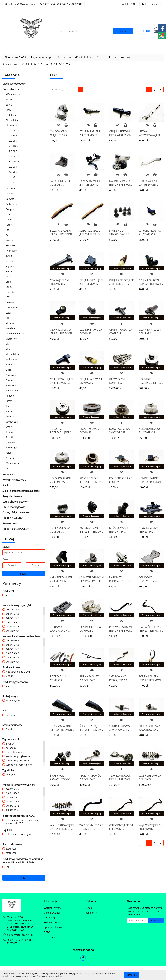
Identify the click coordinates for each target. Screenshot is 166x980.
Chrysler (11, 125)
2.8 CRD (14, 156)
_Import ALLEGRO (13, 518)
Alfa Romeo (13, 94)
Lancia (10, 287)
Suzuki (10, 437)
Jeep (9, 271)
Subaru (11, 432)
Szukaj (24, 574)
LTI (8, 318)
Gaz (9, 235)
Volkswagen (13, 448)
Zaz (8, 468)
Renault (11, 396)
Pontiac (10, 380)
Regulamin (50, 937)
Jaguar (10, 266)
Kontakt (125, 57)
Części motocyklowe (15, 507)
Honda (10, 245)
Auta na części (10, 523)
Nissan (10, 365)
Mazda (10, 328)
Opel (9, 370)
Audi (9, 99)
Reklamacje (50, 918)
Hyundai (11, 251)
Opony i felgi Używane (16, 512)
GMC (9, 240)
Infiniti (10, 256)
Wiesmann (12, 463)
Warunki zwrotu (53, 908)
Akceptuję (131, 975)
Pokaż (24, 878)
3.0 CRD (14, 161)
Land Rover (13, 292)
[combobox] (67, 90)
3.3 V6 (13, 167)
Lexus (10, 302)
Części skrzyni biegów (15, 502)
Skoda (10, 416)
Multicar (11, 359)
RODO (47, 932)
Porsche (11, 385)
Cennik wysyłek (52, 913)
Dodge (10, 209)
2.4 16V (14, 136)
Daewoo (11, 199)
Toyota (10, 442)
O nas (100, 57)
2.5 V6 (13, 141)
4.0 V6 (13, 172)
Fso (8, 230)
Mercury (11, 339)
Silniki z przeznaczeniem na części (21, 491)
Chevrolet (12, 120)
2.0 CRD (14, 130)
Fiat (9, 220)
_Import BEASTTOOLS (16, 529)
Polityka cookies (52, 922)
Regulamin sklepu (42, 57)
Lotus (10, 313)
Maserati (10, 323)
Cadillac (11, 115)
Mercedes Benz (15, 333)
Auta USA (9, 475)
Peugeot (11, 375)
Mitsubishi (12, 354)
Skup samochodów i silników (75, 57)
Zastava (11, 458)
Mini (9, 349)
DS (8, 214)
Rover (10, 401)
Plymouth (12, 390)
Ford (9, 225)
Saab (9, 406)
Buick (10, 105)
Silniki (7, 485)
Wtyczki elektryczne (14, 480)
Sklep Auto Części (15, 57)
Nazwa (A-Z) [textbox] (57, 89)
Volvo (9, 453)
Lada (8, 282)
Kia (8, 277)
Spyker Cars (13, 422)
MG (9, 344)
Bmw (9, 110)
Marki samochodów (15, 84)
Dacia (10, 194)
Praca (112, 57)
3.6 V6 (13, 182)
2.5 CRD (14, 151)
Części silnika (11, 89)
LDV (9, 297)
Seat (9, 411)
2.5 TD (13, 146)
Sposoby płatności (54, 927)
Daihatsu (12, 204)
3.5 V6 (13, 177)
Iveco (9, 261)
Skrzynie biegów (12, 496)
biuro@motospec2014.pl (20, 935)
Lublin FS (12, 308)
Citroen (11, 188)
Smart (10, 427)
